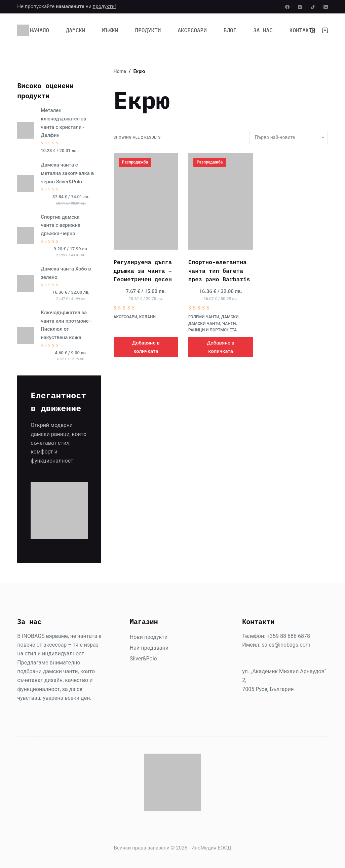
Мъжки (110, 30)
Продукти (148, 30)
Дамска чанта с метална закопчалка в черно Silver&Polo (67, 173)
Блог (230, 30)
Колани (147, 317)
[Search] (313, 30)
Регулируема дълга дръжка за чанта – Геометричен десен (143, 271)
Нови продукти (149, 637)
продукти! (104, 6)
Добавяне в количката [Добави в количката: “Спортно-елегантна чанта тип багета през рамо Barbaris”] (221, 347)
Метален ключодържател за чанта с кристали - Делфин (63, 123)
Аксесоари (192, 30)
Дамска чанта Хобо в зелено (66, 273)
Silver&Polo (143, 659)
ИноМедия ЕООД (211, 848)
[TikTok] (313, 7)
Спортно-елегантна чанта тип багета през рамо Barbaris (219, 271)
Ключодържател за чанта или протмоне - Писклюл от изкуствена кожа (66, 325)
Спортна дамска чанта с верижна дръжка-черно (61, 225)
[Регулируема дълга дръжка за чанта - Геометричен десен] (146, 201)
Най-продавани (149, 648)
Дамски (76, 30)
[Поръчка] (289, 138)
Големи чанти (204, 317)
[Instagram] (300, 7)
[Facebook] (287, 7)
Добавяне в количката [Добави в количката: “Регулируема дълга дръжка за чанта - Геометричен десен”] (146, 347)
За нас (263, 30)
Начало (39, 30)
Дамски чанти (204, 324)
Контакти (302, 30)
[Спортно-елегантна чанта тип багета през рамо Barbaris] (221, 201)
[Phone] (326, 7)
